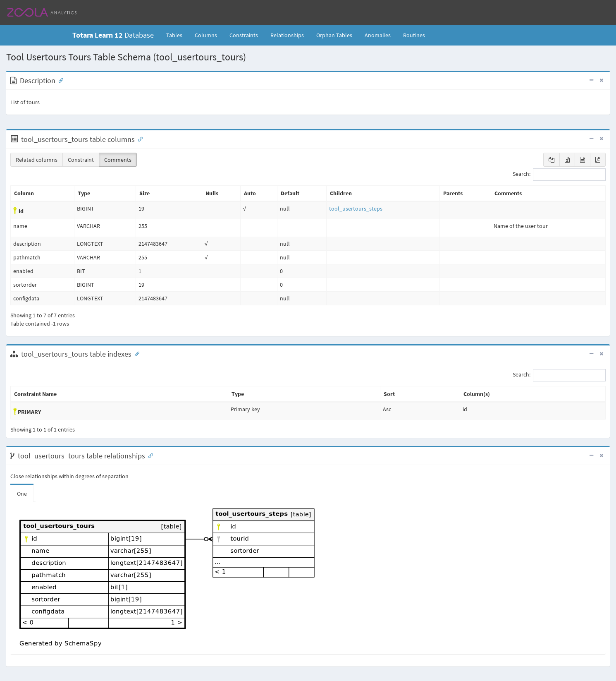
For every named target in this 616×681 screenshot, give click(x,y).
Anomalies (378, 35)
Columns (206, 35)
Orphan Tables (334, 35)
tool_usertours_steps (356, 209)
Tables (177, 35)
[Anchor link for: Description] (59, 80)
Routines (414, 35)
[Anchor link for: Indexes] (135, 353)
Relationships (287, 35)
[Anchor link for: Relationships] (149, 455)
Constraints (244, 35)
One (22, 494)
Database (113, 35)
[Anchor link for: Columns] (138, 139)
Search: (559, 175)
